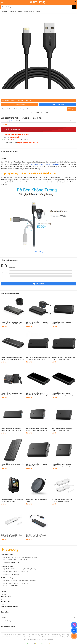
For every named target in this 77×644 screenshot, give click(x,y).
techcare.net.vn (37, 635)
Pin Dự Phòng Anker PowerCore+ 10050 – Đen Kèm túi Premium (12, 394)
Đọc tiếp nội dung (38, 252)
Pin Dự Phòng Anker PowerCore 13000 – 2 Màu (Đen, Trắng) (62, 465)
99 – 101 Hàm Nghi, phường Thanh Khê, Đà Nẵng (22, 567)
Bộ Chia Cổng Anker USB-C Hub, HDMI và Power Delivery (11, 536)
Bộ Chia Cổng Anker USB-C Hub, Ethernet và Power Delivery (62, 500)
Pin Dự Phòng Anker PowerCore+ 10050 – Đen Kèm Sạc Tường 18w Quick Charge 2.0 (38, 323)
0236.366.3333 (6, 595)
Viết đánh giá (38, 284)
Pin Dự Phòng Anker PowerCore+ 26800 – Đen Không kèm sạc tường (13, 358)
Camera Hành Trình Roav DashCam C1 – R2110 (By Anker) (12, 500)
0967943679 (14, 584)
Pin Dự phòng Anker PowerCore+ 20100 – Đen (62, 323)
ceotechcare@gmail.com (21, 635)
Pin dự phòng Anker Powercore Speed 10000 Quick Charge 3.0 (36, 429)
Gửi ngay (71, 109)
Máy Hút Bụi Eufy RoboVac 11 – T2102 (37, 500)
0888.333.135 (15, 561)
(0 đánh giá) (12, 121)
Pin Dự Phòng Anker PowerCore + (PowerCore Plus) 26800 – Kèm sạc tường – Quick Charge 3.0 (13, 323)
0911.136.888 (15, 573)
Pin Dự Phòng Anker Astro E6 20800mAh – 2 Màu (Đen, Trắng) (37, 394)
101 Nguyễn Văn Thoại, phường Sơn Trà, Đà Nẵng (22, 579)
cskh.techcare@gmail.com (10, 605)
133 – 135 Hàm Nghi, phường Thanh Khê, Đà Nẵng (22, 556)
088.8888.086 (6, 600)
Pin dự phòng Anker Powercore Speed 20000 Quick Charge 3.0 (11, 429)
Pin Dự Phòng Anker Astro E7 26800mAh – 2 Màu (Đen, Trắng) (62, 394)
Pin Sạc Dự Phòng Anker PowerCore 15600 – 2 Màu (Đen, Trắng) (38, 358)
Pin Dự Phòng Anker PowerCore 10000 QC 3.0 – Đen (37, 465)
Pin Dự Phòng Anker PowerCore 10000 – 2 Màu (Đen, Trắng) (62, 429)
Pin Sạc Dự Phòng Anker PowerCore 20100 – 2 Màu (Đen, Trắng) (63, 358)
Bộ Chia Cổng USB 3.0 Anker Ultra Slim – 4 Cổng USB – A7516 (37, 536)
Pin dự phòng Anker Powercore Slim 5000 (13, 465)
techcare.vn (40, 637)
